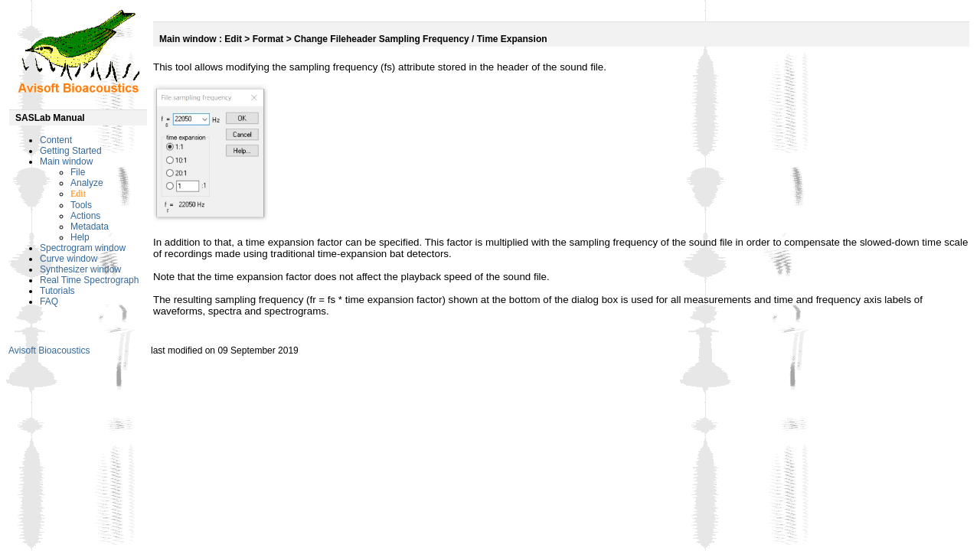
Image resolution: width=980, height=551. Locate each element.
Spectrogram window (83, 248)
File (78, 172)
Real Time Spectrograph (89, 280)
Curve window (69, 259)
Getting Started (71, 151)
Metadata (90, 227)
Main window (66, 161)
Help (80, 237)
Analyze (87, 183)
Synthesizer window (80, 269)
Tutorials (57, 291)
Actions (85, 216)
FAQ (49, 302)
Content (56, 140)
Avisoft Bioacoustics (49, 350)
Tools (81, 205)
